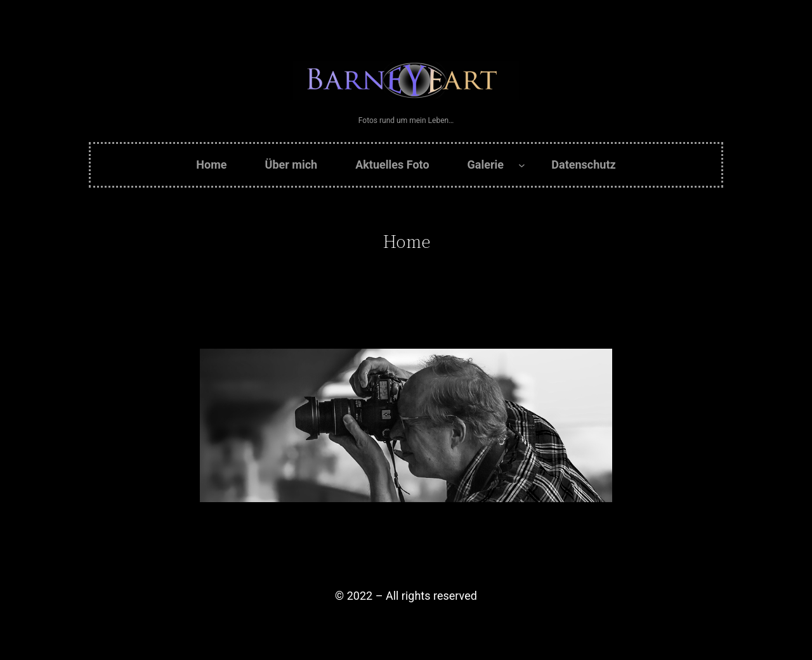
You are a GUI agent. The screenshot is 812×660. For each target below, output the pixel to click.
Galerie (486, 165)
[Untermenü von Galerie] (522, 165)
